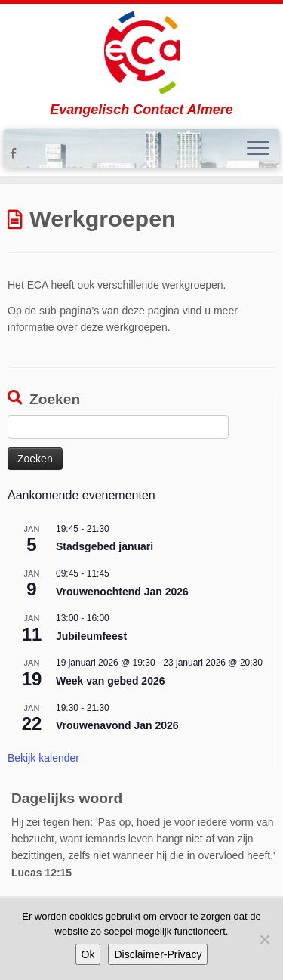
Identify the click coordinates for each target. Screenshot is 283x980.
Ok (88, 954)
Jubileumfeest (91, 636)
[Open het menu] (258, 149)
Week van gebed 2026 (110, 681)
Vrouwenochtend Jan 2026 (122, 592)
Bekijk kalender (43, 758)
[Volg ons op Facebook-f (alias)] (15, 153)
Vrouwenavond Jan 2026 (117, 725)
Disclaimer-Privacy (158, 954)
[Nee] (264, 939)
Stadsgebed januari (105, 546)
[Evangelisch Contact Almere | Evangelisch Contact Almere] (141, 53)
